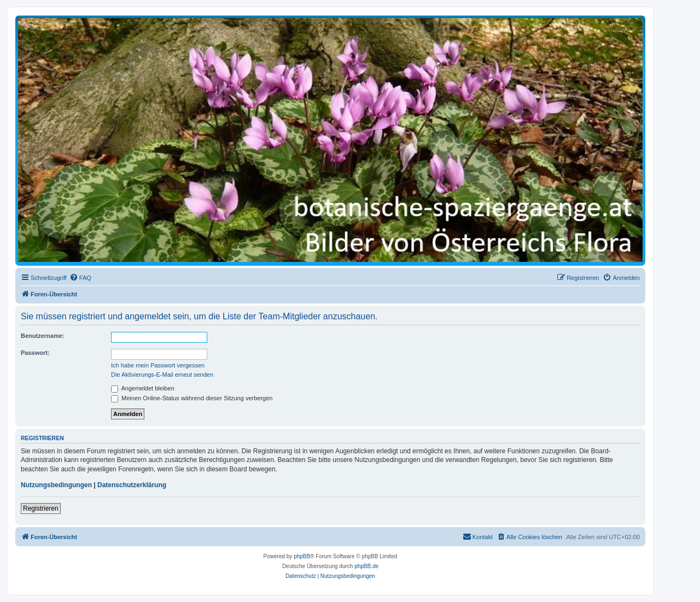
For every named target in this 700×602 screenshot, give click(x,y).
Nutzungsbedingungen (56, 485)
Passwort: (35, 353)
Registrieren (41, 509)
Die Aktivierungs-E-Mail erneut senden (162, 375)
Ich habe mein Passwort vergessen (158, 365)
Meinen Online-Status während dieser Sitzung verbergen (192, 398)
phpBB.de (366, 566)
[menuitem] (80, 278)
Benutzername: (42, 336)
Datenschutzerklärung (132, 485)
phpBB (302, 556)
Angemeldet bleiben (143, 388)
